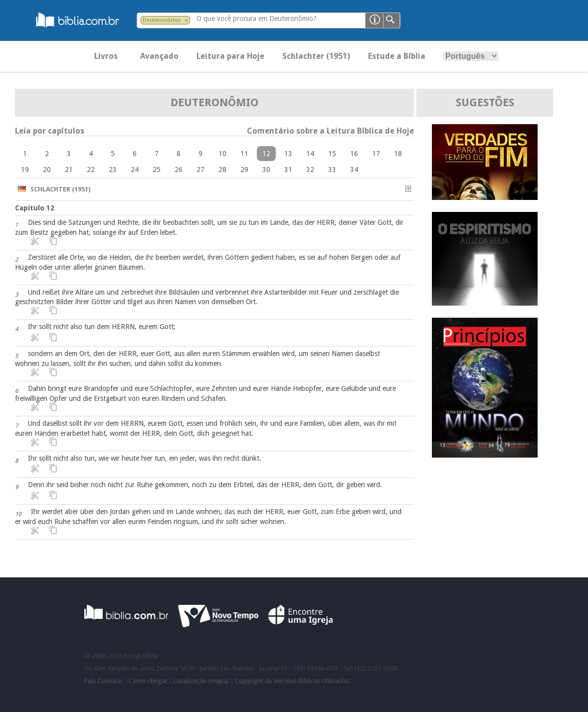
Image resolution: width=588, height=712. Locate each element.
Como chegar (148, 681)
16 (354, 154)
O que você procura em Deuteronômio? (257, 18)
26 (179, 170)
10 (222, 154)
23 (113, 170)
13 (288, 154)
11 (244, 154)
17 (376, 154)
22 (91, 170)
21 (69, 170)
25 (157, 170)
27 (200, 170)
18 (398, 154)
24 (135, 170)
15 (332, 154)
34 (354, 170)
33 (332, 170)
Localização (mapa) (201, 681)
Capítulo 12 (35, 208)
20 (47, 170)
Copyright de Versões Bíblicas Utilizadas (292, 681)
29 (244, 170)
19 (25, 170)
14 (310, 154)
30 (266, 170)
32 (310, 170)
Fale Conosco (103, 681)
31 (288, 170)
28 (222, 170)
